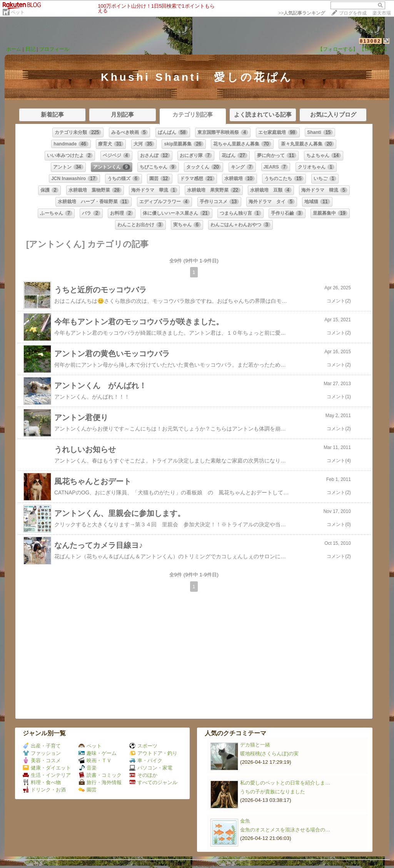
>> (302, 13)
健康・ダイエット (47, 768)
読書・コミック (100, 775)
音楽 (88, 768)
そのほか (143, 775)
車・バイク (146, 760)
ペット (18, 12)
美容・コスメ (42, 760)
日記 (30, 49)
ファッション (42, 753)
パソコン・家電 (151, 768)
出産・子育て (42, 746)
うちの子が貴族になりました (273, 792)
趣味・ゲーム (98, 753)
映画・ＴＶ (95, 760)
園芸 (88, 790)
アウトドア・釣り (153, 753)
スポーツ (143, 746)
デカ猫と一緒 (255, 745)
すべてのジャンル (153, 782)
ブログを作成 (353, 13)
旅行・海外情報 (100, 782)
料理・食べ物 (42, 782)
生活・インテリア (47, 775)
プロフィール (54, 49)
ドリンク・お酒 (44, 790)
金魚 (245, 821)
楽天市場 (382, 13)
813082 (370, 41)
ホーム (14, 49)
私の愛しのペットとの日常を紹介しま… (285, 783)
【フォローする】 (338, 49)
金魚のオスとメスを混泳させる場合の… (285, 830)
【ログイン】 (374, 49)
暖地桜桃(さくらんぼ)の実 (269, 754)
